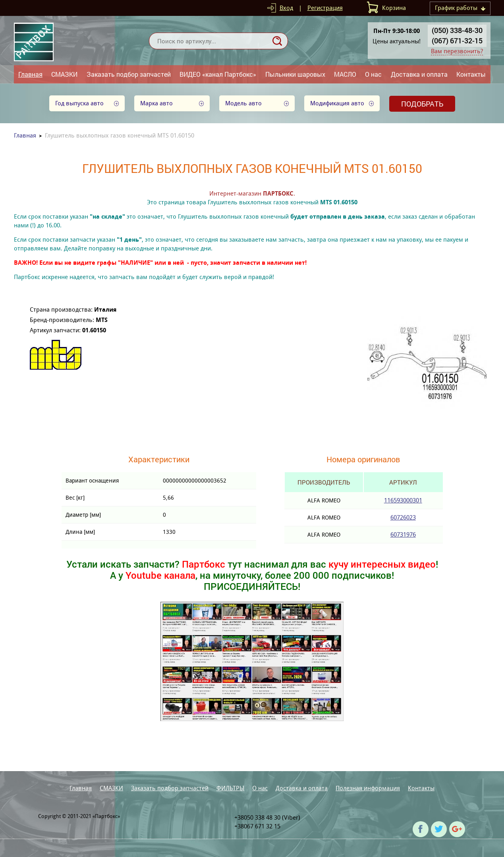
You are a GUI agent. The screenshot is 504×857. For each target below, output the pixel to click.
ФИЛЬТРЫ (230, 788)
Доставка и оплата (419, 74)
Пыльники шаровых (295, 74)
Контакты (471, 74)
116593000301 (403, 500)
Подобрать (422, 104)
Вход (286, 8)
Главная (30, 74)
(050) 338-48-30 (457, 30)
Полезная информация (368, 788)
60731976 (403, 534)
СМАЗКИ (64, 74)
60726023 (403, 517)
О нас (373, 74)
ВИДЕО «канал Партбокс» (218, 74)
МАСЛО (345, 74)
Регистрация (325, 8)
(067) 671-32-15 (457, 41)
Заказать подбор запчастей (129, 74)
